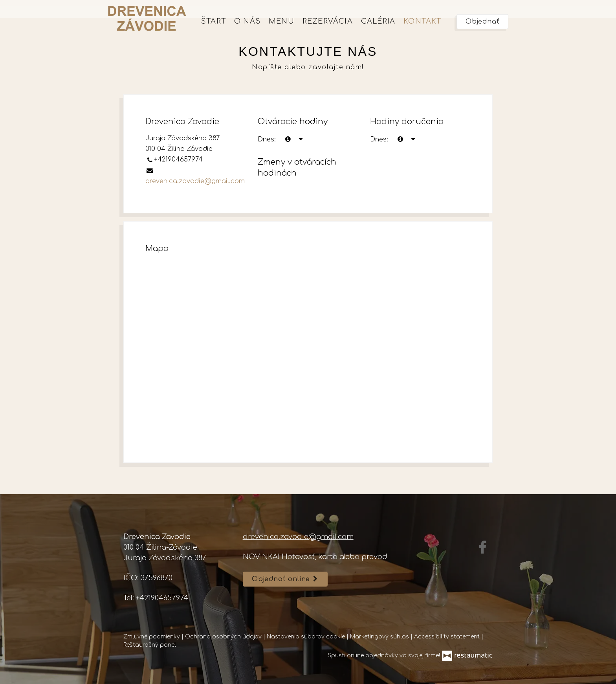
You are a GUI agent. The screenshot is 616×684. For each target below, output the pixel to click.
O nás (247, 21)
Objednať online (285, 579)
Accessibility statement (448, 637)
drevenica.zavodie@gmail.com (195, 181)
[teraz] (288, 140)
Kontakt (422, 21)
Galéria (378, 21)
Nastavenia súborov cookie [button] (307, 637)
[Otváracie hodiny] (301, 140)
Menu (281, 21)
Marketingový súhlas (380, 637)
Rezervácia (328, 21)
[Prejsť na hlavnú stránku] (147, 18)
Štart (214, 21)
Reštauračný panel (150, 645)
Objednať (482, 22)
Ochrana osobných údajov (224, 637)
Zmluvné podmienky (152, 637)
